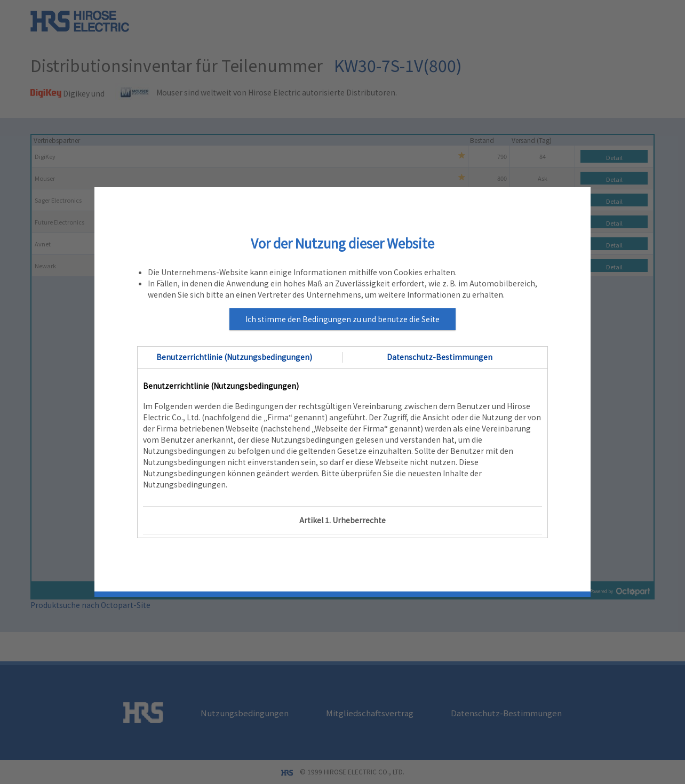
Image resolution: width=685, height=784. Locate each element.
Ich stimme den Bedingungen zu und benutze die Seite (342, 319)
